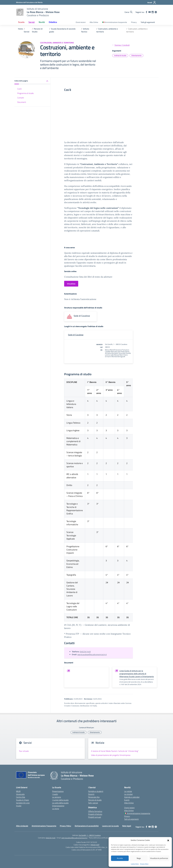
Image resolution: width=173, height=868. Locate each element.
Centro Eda (21, 797)
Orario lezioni (81, 22)
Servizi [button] (32, 22)
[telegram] (156, 12)
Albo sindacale (22, 826)
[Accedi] (152, 3)
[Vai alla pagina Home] (20, 29)
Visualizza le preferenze (159, 858)
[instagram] (153, 12)
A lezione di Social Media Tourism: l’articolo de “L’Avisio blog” (115, 751)
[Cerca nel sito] (128, 12)
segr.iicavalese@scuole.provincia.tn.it (92, 654)
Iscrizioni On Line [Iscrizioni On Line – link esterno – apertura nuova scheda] (23, 803)
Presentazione (58, 791)
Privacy (134, 22)
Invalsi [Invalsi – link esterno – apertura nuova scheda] (19, 806)
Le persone (57, 797)
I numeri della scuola (60, 800)
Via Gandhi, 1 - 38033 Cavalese (90, 835)
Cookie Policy (135, 864)
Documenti (22, 102)
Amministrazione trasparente (115, 22)
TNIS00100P (95, 845)
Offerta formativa (95, 811)
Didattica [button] (53, 22)
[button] (168, 840)
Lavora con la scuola (110, 826)
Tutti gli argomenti (148, 22)
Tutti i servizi (93, 803)
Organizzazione (58, 806)
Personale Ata (94, 797)
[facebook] (146, 12)
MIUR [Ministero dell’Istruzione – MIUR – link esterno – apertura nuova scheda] (18, 791)
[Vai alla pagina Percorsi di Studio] (37, 30)
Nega (139, 858)
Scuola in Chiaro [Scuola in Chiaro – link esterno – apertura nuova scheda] (22, 800)
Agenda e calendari (132, 797)
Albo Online (94, 22)
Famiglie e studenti (96, 791)
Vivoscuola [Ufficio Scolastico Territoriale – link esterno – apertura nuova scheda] (20, 794)
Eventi (127, 800)
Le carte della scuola (60, 803)
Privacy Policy (144, 864)
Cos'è (19, 89)
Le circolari (128, 794)
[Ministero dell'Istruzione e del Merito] (29, 2)
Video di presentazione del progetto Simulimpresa (111, 755)
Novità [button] (42, 22)
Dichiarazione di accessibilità (87, 826)
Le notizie (128, 791)
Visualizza (71, 284)
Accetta (120, 858)
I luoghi (55, 794)
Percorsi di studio (95, 800)
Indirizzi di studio (120, 55)
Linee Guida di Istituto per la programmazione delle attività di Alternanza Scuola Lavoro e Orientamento (137, 674)
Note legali (127, 826)
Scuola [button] (21, 22)
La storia (56, 809)
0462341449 (85, 652)
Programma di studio (25, 93)
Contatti (21, 98)
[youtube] (150, 12)
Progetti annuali (95, 817)
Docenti (91, 794)
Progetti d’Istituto (95, 814)
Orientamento (136, 55)
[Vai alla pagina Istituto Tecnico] (85, 30)
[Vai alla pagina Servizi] (27, 32)
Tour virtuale (24, 751)
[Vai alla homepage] (20, 12)
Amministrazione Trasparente (44, 826)
